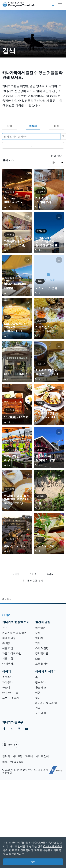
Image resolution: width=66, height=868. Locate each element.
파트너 (29, 756)
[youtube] (26, 729)
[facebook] (4, 729)
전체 (9, 126)
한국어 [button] (9, 745)
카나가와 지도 (10, 692)
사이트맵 (18, 756)
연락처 (6, 756)
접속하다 (40, 682)
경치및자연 (42, 653)
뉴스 (5, 628)
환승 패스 (41, 687)
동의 (33, 862)
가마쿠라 (7, 682)
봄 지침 (6, 643)
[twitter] (12, 729)
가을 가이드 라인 (12, 653)
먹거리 (39, 638)
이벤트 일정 (9, 638)
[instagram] (19, 729)
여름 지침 (8, 648)
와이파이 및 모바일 (46, 703)
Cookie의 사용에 (53, 846)
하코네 (6, 687)
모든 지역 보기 (11, 698)
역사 (38, 643)
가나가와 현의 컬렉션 (14, 633)
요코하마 (7, 677)
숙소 (38, 677)
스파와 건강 (42, 648)
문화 (38, 633)
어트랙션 (40, 628)
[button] (27, 174)
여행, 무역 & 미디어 (13, 762)
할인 (38, 698)
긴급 (38, 708)
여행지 (33, 126)
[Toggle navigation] (60, 5)
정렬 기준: (57, 156)
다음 (50, 574)
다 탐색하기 (9, 664)
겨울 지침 (8, 658)
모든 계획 (41, 713)
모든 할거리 (42, 664)
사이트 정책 (42, 756)
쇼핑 (38, 658)
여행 (57, 126)
